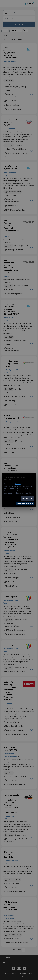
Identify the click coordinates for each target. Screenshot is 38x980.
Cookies (18, 484)
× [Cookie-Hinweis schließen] (33, 476)
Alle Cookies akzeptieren (25, 503)
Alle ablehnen (27, 499)
